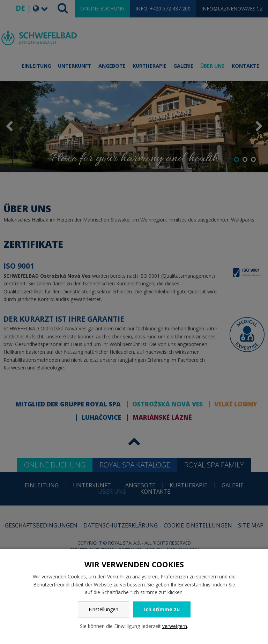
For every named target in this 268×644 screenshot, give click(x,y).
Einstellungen (103, 609)
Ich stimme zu (162, 609)
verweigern (175, 626)
